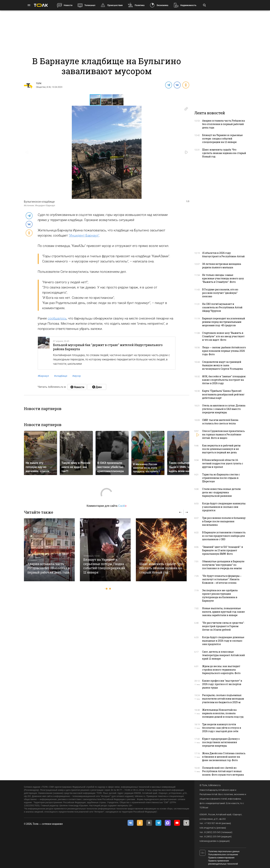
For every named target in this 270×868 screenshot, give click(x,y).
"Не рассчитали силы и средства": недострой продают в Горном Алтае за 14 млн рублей (223, 626)
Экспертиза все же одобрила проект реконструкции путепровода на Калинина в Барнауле (220, 595)
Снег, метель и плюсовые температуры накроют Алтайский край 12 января (224, 655)
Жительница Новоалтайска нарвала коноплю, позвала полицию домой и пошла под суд (223, 713)
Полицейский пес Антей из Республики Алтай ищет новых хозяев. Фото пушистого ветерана (223, 771)
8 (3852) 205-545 (212, 832)
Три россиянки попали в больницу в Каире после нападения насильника (224, 521)
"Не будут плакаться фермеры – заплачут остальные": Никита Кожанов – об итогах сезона (222, 579)
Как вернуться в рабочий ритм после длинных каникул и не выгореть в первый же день (221, 449)
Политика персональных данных (224, 851)
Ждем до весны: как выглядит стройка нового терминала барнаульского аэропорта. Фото (221, 670)
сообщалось (57, 318)
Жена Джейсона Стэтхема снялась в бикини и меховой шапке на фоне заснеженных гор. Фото (224, 757)
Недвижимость (188, 5)
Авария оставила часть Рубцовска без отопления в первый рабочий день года (49, 568)
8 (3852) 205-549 (212, 837)
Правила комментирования (221, 858)
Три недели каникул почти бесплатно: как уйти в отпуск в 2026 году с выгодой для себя (222, 728)
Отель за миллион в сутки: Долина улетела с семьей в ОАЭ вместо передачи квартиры (224, 409)
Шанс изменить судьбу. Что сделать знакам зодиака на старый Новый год (161, 568)
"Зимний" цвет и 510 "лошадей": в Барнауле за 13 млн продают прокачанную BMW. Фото (223, 550)
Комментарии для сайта (107, 506)
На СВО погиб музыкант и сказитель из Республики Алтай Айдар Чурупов (222, 307)
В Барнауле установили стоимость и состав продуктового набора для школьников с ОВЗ (224, 536)
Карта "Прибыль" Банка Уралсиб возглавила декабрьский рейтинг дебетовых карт (223, 394)
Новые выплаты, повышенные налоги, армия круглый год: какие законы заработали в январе (224, 612)
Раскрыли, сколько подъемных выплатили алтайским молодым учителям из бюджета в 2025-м (223, 699)
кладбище (61, 376)
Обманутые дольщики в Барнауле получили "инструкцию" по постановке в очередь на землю (223, 565)
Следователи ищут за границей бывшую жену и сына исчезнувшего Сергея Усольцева (222, 365)
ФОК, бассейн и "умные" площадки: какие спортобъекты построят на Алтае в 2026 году (224, 380)
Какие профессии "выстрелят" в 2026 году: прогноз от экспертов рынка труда (222, 684)
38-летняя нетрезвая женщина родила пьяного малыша (222, 266)
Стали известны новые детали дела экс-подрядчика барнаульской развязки (221, 492)
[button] (107, 100)
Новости (68, 5)
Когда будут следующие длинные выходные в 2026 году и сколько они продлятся (223, 641)
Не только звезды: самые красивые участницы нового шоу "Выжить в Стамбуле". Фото (223, 278)
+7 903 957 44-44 (213, 823)
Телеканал (90, 5)
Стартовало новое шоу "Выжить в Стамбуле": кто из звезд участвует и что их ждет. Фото (223, 336)
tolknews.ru (214, 785)
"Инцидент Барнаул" (84, 235)
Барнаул (43, 376)
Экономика (162, 5)
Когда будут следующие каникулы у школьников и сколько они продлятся (224, 507)
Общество (41, 87)
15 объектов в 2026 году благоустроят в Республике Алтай (223, 255)
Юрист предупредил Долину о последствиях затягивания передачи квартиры (221, 742)
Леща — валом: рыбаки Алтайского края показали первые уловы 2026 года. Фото (224, 351)
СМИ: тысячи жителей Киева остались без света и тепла (220, 422)
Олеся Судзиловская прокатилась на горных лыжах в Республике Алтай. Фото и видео (223, 434)
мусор (77, 376)
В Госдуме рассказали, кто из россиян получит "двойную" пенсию (220, 293)
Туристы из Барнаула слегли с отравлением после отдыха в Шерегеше (221, 478)
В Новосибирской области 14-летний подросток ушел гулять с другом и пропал (223, 463)
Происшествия (115, 5)
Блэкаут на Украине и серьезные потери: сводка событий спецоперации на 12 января (104, 566)
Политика (140, 5)
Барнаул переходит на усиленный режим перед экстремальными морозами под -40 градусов (224, 322)
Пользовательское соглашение (223, 855)
